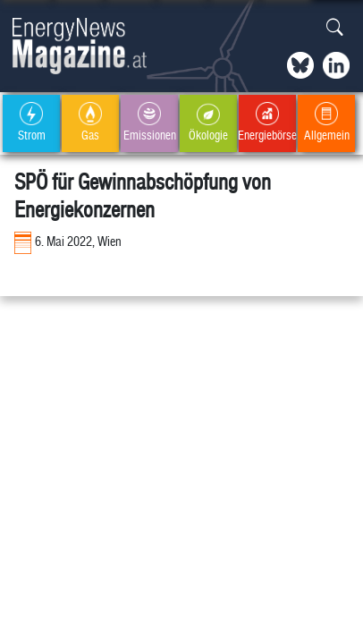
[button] (335, 28)
